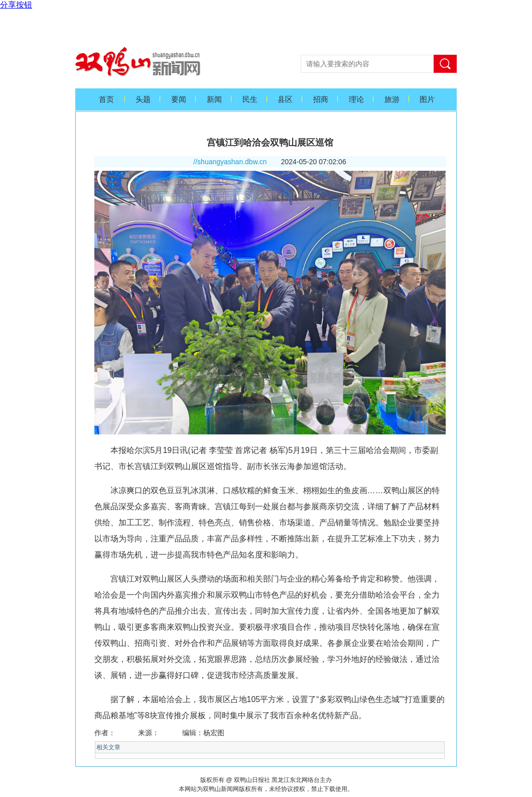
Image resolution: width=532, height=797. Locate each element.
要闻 (179, 99)
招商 (321, 99)
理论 (356, 99)
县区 (285, 99)
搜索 (445, 64)
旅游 (392, 99)
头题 (143, 99)
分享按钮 (16, 5)
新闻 (214, 99)
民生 (250, 99)
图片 (427, 99)
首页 (106, 99)
